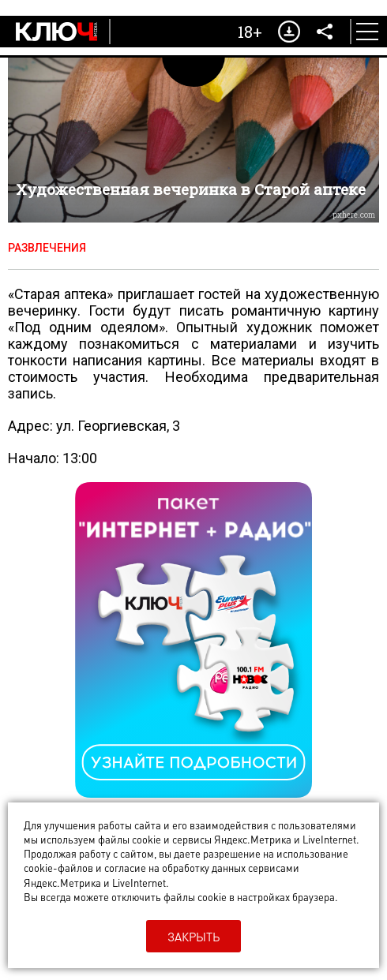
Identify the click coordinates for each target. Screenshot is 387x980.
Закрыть (193, 937)
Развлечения (47, 248)
